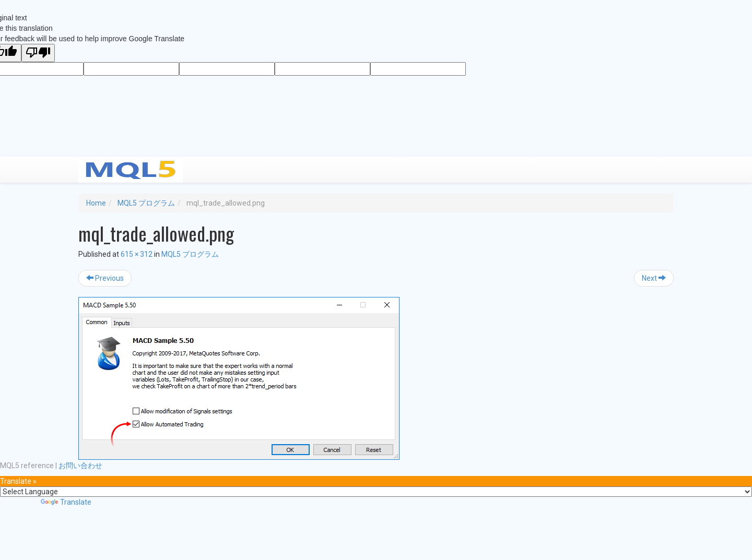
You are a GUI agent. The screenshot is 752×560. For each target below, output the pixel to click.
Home (96, 203)
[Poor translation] (38, 53)
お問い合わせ (80, 466)
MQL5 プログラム (146, 203)
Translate (66, 502)
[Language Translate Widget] (376, 492)
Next (654, 278)
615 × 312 (137, 254)
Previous (105, 278)
